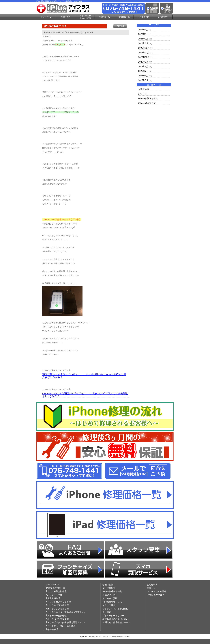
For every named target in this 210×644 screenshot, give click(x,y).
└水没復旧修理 (53, 598)
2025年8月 (143, 67)
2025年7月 (143, 71)
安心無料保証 (109, 588)
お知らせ (142, 94)
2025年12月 (144, 48)
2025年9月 (143, 62)
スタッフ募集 (109, 605)
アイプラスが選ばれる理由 (85, 17)
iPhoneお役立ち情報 (148, 98)
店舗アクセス (109, 595)
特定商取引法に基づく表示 (115, 619)
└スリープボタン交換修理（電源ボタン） (66, 622)
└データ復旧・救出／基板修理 (60, 626)
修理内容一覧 (105, 17)
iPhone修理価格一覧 (112, 591)
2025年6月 (143, 76)
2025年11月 (144, 53)
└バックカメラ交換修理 (57, 605)
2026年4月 (143, 30)
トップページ (46, 17)
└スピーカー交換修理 (56, 616)
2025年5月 (143, 80)
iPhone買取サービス (112, 602)
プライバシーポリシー (113, 616)
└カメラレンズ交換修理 (57, 609)
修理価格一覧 (124, 17)
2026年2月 (143, 39)
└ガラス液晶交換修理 (56, 591)
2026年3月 (143, 34)
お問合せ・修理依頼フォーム (116, 622)
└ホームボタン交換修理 (57, 619)
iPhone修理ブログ (147, 103)
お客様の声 (163, 17)
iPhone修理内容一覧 (56, 588)
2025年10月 (144, 57)
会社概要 (107, 612)
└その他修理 (52, 629)
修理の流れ (66, 17)
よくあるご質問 (110, 598)
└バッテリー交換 (54, 595)
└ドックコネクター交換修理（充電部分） (66, 612)
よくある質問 (144, 17)
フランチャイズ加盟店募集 (115, 609)
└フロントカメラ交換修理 (58, 602)
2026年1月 (143, 43)
